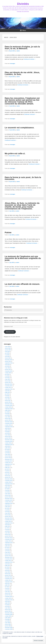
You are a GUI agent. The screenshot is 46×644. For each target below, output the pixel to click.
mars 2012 (7, 572)
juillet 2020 (8, 410)
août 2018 (7, 446)
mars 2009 (7, 623)
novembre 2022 (9, 371)
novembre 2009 (9, 614)
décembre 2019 (9, 422)
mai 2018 (7, 451)
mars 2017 (7, 474)
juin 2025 (7, 353)
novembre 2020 (9, 405)
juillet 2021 (8, 392)
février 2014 (8, 534)
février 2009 (8, 624)
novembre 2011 (9, 579)
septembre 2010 (9, 600)
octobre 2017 (8, 463)
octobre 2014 (8, 521)
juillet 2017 (8, 467)
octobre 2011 (8, 580)
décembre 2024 (9, 360)
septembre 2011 (9, 582)
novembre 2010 (9, 596)
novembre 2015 (9, 500)
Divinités (23, 4)
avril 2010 (7, 606)
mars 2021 (7, 399)
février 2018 (8, 456)
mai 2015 (7, 510)
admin (18, 51)
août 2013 (7, 544)
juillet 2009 (8, 618)
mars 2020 (7, 417)
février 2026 (8, 348)
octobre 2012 (8, 561)
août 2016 (7, 485)
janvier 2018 (8, 458)
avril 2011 (7, 590)
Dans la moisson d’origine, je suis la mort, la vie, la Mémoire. (22, 48)
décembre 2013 (9, 538)
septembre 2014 (9, 523)
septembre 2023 (9, 363)
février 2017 (8, 476)
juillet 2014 (8, 526)
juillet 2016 (8, 487)
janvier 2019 (8, 438)
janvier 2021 (8, 402)
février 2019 (8, 436)
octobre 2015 (8, 502)
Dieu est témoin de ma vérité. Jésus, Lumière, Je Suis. (22, 73)
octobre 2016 (8, 482)
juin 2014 (7, 528)
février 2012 (8, 574)
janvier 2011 (8, 595)
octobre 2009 (8, 616)
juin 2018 (7, 449)
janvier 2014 (8, 536)
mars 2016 (7, 494)
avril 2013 (7, 551)
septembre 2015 (9, 503)
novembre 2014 (9, 520)
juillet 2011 (8, 585)
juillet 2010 (8, 603)
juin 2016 (7, 489)
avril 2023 (7, 366)
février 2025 (8, 358)
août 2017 (7, 466)
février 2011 (8, 593)
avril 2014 (7, 531)
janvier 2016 (8, 497)
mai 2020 (7, 414)
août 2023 (7, 365)
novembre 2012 (9, 559)
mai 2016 (7, 490)
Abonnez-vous (10, 332)
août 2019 (7, 428)
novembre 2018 (9, 441)
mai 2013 (7, 549)
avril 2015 (7, 512)
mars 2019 (7, 435)
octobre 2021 (8, 387)
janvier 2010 (8, 611)
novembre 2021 (9, 386)
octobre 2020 (8, 407)
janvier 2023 (8, 369)
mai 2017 (7, 471)
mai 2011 (7, 588)
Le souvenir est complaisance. (19, 128)
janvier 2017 (8, 477)
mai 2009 (7, 619)
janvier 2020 (8, 420)
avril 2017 (7, 472)
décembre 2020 (9, 404)
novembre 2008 (9, 629)
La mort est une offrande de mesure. (22, 284)
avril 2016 (7, 492)
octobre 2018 (8, 443)
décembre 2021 (9, 384)
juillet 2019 (8, 430)
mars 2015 (7, 513)
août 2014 (7, 525)
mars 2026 (7, 347)
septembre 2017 (9, 464)
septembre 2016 (9, 484)
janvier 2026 (8, 350)
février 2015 (8, 515)
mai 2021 (7, 396)
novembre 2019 (9, 423)
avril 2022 (7, 378)
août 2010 (7, 601)
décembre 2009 (9, 613)
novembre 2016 (9, 481)
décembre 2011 (9, 577)
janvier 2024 (8, 361)
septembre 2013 (9, 543)
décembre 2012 (9, 557)
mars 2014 (7, 533)
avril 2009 (7, 621)
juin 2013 (7, 548)
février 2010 (8, 610)
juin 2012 (7, 567)
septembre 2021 (9, 389)
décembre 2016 (9, 479)
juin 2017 (7, 469)
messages (13, 64)
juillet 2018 (8, 448)
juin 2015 (7, 508)
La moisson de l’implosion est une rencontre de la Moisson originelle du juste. (23, 258)
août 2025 (7, 351)
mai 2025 (7, 355)
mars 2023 (7, 368)
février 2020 (8, 418)
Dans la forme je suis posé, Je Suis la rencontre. (23, 178)
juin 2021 (7, 394)
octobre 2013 (8, 541)
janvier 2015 (8, 516)
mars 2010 (7, 608)
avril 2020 (7, 415)
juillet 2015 (8, 507)
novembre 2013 (9, 539)
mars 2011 (7, 592)
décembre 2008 (9, 628)
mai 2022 (7, 376)
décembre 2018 (9, 440)
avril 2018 (7, 453)
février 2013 (8, 554)
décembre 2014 (9, 518)
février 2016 (8, 495)
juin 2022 (7, 374)
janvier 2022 (8, 383)
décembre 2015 (9, 499)
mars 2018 (7, 454)
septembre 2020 (9, 409)
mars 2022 (7, 379)
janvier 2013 (8, 556)
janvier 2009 (8, 626)
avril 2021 (7, 397)
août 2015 (7, 505)
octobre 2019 (8, 425)
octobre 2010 (8, 598)
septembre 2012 (9, 562)
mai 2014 (7, 530)
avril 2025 (7, 356)
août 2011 (7, 583)
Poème (8, 232)
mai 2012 (7, 569)
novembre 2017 (9, 461)
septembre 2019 (9, 427)
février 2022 (8, 381)
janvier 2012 (8, 575)
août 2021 (7, 391)
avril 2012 (7, 570)
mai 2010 (7, 605)
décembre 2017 (9, 459)
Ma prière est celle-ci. (15, 153)
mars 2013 (7, 552)
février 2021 (8, 401)
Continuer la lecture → (30, 59)
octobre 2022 (8, 373)
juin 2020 (7, 412)
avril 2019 (7, 433)
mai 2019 (7, 432)
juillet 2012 (8, 566)
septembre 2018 (9, 445)
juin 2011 (7, 587)
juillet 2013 (8, 546)
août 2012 (7, 564)
